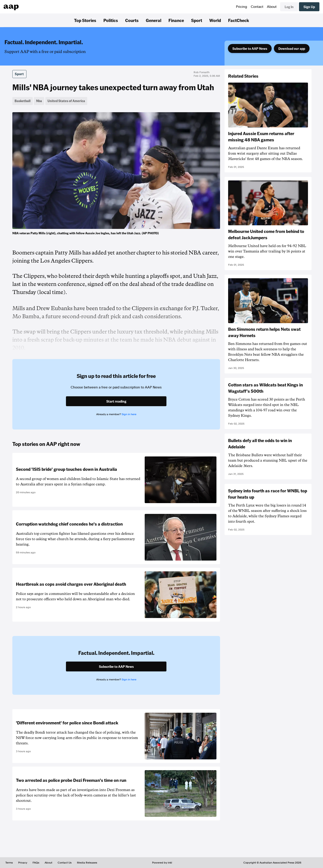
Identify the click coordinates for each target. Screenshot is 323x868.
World (215, 20)
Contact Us (65, 863)
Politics (111, 20)
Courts (132, 20)
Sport (197, 20)
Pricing (242, 7)
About (272, 7)
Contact (257, 7)
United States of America (66, 101)
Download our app (292, 48)
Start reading (116, 401)
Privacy (23, 863)
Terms (9, 863)
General (154, 20)
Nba (39, 101)
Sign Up (309, 7)
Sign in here (129, 414)
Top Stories (85, 20)
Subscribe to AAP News (250, 48)
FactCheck (239, 20)
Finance (176, 20)
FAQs (36, 863)
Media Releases (87, 863)
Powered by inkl (162, 863)
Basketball (23, 101)
